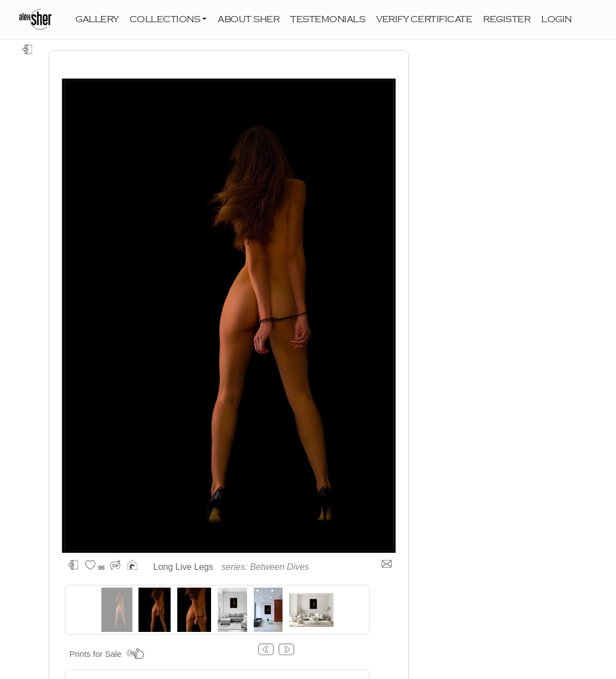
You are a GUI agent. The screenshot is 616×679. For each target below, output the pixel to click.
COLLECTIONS (165, 19)
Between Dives (279, 567)
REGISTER (507, 19)
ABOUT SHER (248, 19)
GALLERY (97, 19)
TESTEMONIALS (328, 19)
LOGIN (556, 19)
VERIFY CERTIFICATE (424, 19)
